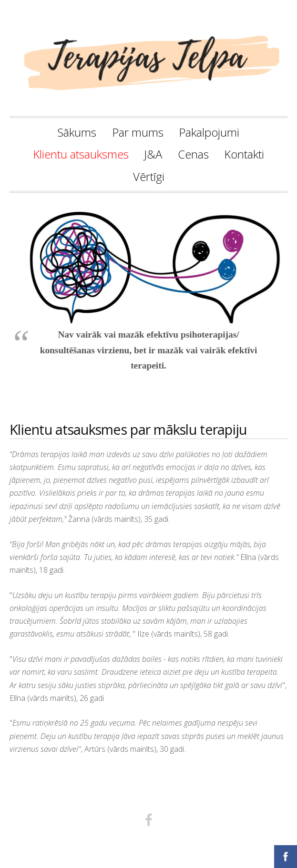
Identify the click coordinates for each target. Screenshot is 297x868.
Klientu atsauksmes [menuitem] (81, 154)
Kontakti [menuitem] (244, 154)
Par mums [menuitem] (138, 132)
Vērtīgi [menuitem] (149, 176)
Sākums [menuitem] (77, 132)
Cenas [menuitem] (193, 154)
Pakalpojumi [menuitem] (209, 132)
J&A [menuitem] (153, 154)
